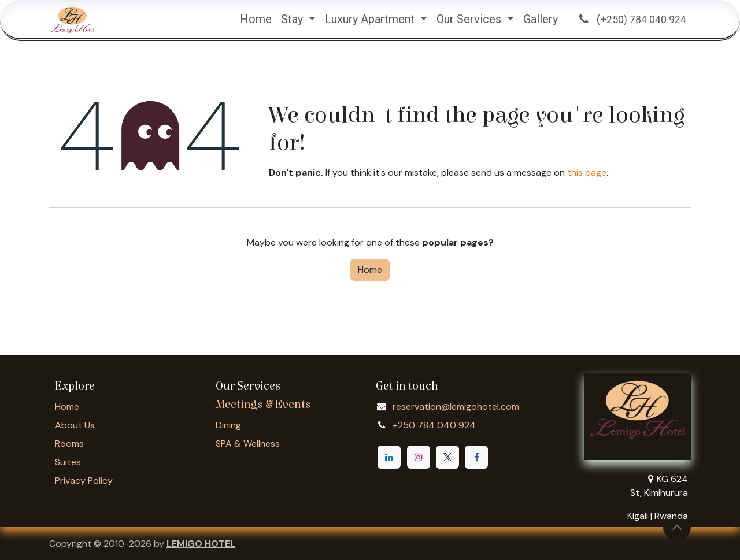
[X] (447, 457)
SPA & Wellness (248, 444)
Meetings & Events (263, 404)
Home (370, 270)
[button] (677, 527)
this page (587, 173)
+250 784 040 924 (434, 425)
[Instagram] (419, 457)
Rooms (69, 444)
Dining (228, 425)
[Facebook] (476, 457)
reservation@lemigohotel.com (456, 407)
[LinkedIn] (389, 457)
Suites (68, 462)
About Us (75, 425)
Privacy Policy (84, 481)
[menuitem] (256, 19)
